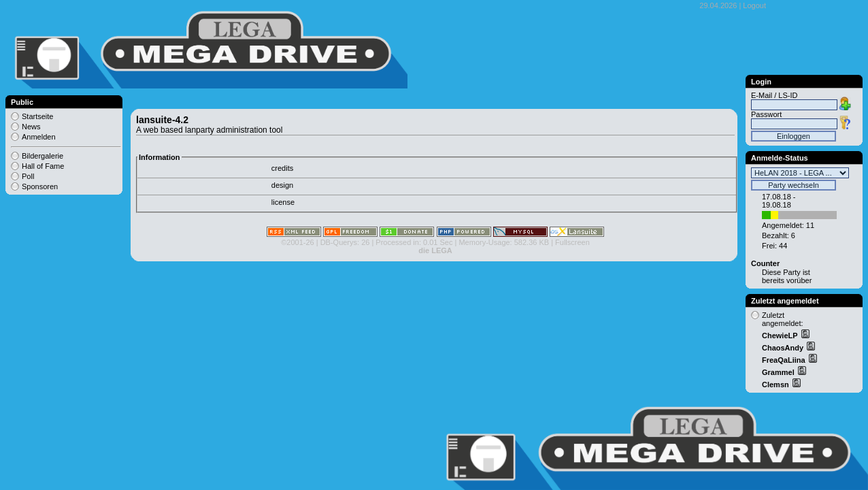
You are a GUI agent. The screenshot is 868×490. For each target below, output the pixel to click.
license (283, 202)
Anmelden (39, 137)
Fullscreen (572, 242)
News (31, 127)
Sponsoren (40, 186)
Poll (28, 176)
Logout (754, 5)
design (282, 185)
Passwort (766, 114)
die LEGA (435, 250)
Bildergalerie (43, 156)
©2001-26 (297, 242)
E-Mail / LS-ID (774, 95)
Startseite (37, 116)
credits (282, 168)
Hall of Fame (43, 166)
